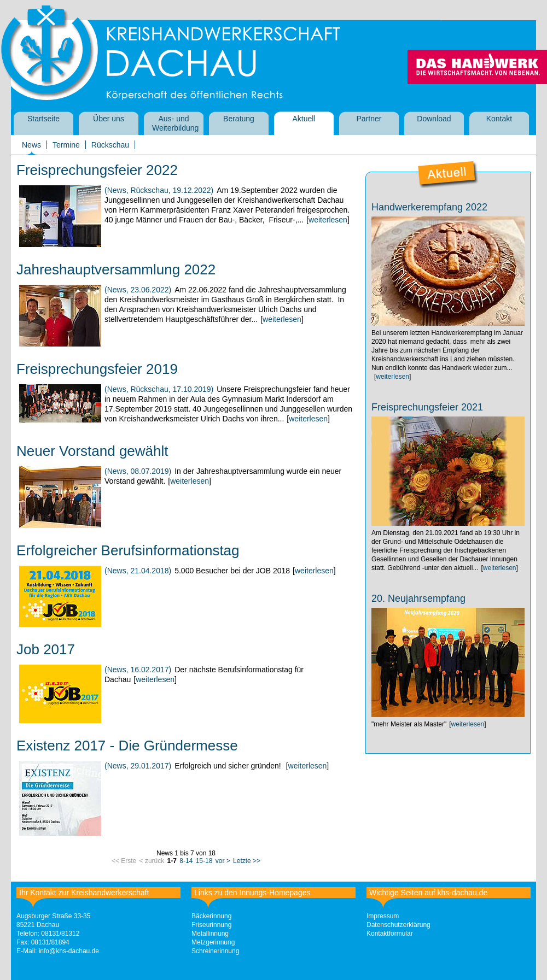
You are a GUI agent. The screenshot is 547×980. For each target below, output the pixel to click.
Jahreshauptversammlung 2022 (116, 269)
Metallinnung (210, 934)
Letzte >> (247, 861)
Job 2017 (46, 649)
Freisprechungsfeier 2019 (97, 369)
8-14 (186, 861)
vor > (223, 861)
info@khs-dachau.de (69, 951)
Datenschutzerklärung (398, 925)
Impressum (383, 916)
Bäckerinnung (211, 916)
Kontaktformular (390, 934)
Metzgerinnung (213, 942)
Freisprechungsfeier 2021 (427, 407)
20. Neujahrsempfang (418, 598)
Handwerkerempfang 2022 (429, 207)
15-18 (204, 861)
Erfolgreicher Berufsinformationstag (128, 550)
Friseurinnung (211, 925)
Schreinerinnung (215, 951)
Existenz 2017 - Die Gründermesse (127, 746)
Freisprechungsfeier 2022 (97, 170)
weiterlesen (328, 220)
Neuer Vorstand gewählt (92, 451)
